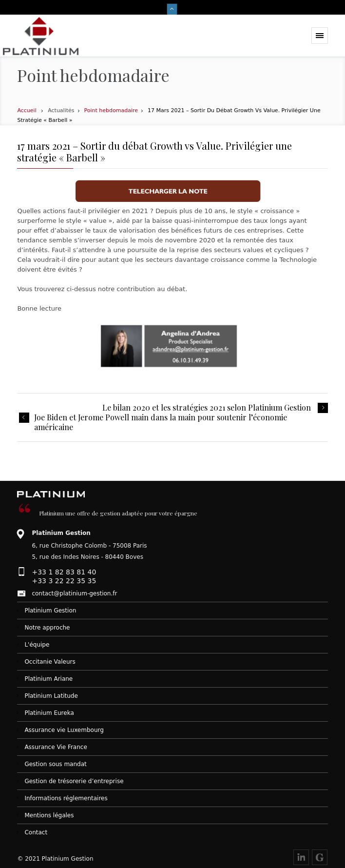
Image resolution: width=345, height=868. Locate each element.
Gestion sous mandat (55, 764)
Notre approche (47, 628)
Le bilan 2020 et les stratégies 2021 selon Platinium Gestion (207, 408)
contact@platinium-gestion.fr (74, 593)
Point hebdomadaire (111, 110)
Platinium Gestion (50, 611)
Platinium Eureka (49, 713)
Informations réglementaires (66, 798)
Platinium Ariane (48, 679)
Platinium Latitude (51, 696)
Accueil (27, 110)
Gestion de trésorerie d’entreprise (74, 781)
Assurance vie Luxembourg (64, 730)
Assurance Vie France (56, 747)
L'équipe (37, 645)
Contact (36, 832)
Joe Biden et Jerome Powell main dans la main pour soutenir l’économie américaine (161, 422)
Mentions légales (49, 815)
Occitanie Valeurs (50, 662)
